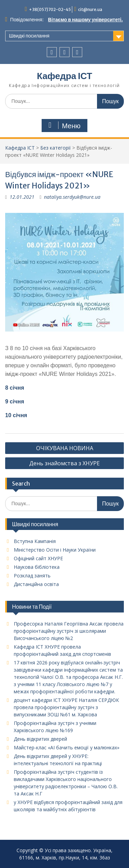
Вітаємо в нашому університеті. (85, 20)
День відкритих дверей (40, 739)
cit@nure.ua (90, 9)
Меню (64, 126)
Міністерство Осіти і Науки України (55, 550)
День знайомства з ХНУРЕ (64, 463)
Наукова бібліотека (37, 567)
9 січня (15, 402)
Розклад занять (32, 576)
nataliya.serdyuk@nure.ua (72, 197)
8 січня (15, 388)
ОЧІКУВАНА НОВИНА (65, 448)
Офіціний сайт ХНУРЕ (38, 558)
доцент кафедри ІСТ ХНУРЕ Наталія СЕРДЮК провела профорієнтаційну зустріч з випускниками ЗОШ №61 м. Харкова (66, 707)
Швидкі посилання (29, 36)
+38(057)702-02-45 (50, 9)
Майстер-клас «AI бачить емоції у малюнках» (67, 747)
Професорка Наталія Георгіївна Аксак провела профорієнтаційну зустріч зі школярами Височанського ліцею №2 (69, 631)
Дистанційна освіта (36, 584)
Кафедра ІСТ (64, 76)
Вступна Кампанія (35, 541)
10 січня (16, 415)
